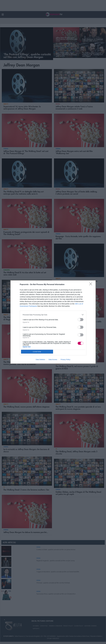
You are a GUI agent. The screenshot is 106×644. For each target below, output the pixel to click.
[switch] (81, 320)
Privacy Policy (65, 360)
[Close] (91, 285)
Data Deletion (40, 360)
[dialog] (53, 322)
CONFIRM (37, 352)
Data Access (53, 360)
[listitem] (53, 315)
